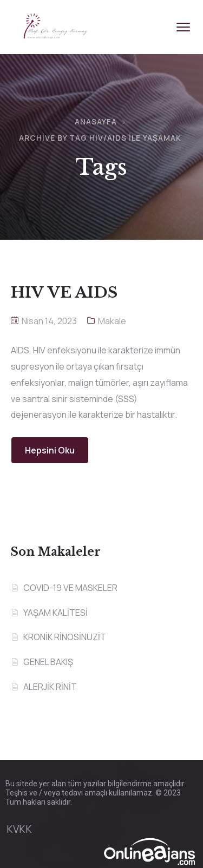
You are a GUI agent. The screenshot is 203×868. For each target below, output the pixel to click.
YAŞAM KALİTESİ (55, 613)
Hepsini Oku (50, 450)
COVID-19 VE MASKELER (70, 588)
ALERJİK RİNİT (50, 687)
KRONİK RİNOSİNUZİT (65, 637)
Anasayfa (96, 121)
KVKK (19, 829)
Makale (112, 321)
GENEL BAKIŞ (48, 662)
